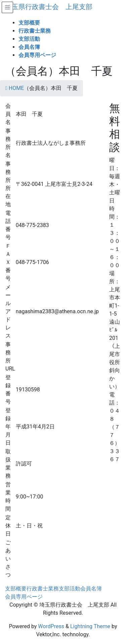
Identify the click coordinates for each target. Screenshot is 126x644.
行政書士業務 (43, 589)
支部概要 (16, 589)
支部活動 (70, 589)
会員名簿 (91, 589)
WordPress (51, 626)
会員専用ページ (24, 597)
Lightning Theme (90, 626)
